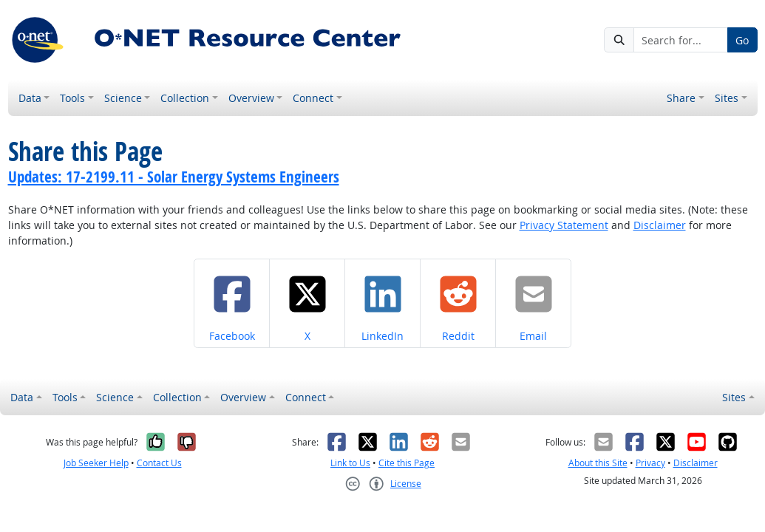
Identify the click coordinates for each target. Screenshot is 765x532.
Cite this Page (407, 463)
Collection (185, 98)
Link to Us (350, 463)
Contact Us (159, 463)
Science (123, 98)
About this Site (598, 463)
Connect (313, 98)
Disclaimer (660, 225)
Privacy (650, 463)
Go (742, 40)
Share (681, 98)
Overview (251, 98)
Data (30, 98)
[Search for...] (681, 40)
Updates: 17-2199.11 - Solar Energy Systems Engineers (174, 177)
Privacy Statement (564, 225)
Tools (72, 98)
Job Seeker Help (96, 463)
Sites (727, 98)
